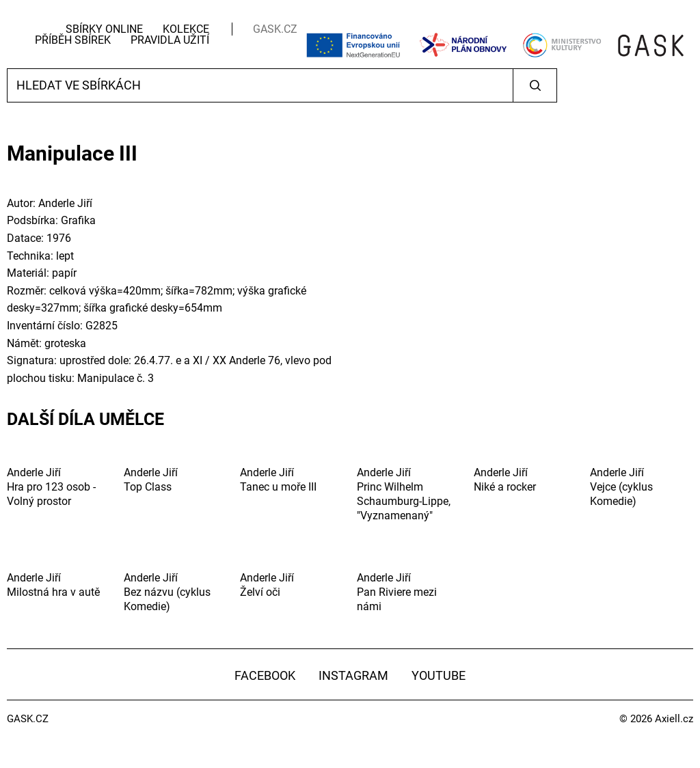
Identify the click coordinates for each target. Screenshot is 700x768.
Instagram (353, 675)
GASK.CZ (275, 29)
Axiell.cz (674, 719)
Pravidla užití (170, 40)
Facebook (265, 675)
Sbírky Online (104, 29)
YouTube (439, 675)
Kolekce (186, 29)
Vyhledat (535, 85)
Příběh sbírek (73, 40)
